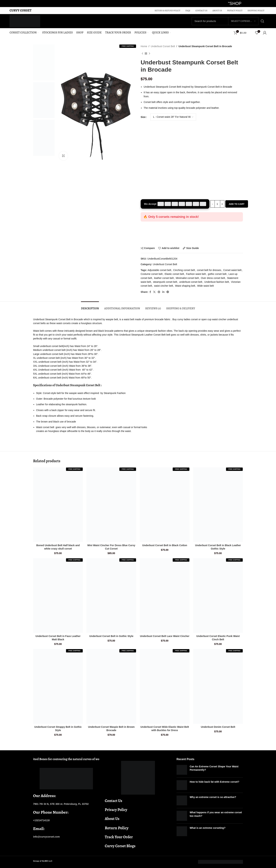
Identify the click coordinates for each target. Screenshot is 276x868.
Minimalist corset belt (187, 278)
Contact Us (113, 801)
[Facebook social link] (150, 292)
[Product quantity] (217, 204)
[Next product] (149, 53)
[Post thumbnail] (182, 770)
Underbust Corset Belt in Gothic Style (111, 636)
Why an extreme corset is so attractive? (213, 797)
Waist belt (38, 331)
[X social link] (154, 292)
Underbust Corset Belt (163, 46)
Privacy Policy (116, 810)
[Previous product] (142, 53)
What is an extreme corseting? (208, 828)
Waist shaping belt (185, 286)
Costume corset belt (152, 274)
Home (144, 46)
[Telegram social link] (168, 292)
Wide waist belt (205, 286)
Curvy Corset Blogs (120, 846)
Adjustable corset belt (159, 270)
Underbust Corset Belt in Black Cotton (165, 545)
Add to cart (237, 204)
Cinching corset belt (184, 270)
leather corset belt (164, 278)
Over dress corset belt (213, 278)
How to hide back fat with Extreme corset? (215, 782)
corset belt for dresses (209, 270)
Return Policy (117, 828)
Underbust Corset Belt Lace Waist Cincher (165, 636)
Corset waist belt (232, 270)
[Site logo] (25, 21)
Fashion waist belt (196, 274)
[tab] (90, 307)
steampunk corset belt (165, 282)
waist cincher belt (163, 286)
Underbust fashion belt (217, 282)
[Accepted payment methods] (175, 204)
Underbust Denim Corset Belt (218, 727)
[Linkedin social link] (163, 292)
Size (143, 117)
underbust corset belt (191, 282)
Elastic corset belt (174, 274)
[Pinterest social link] (159, 292)
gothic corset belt (217, 274)
